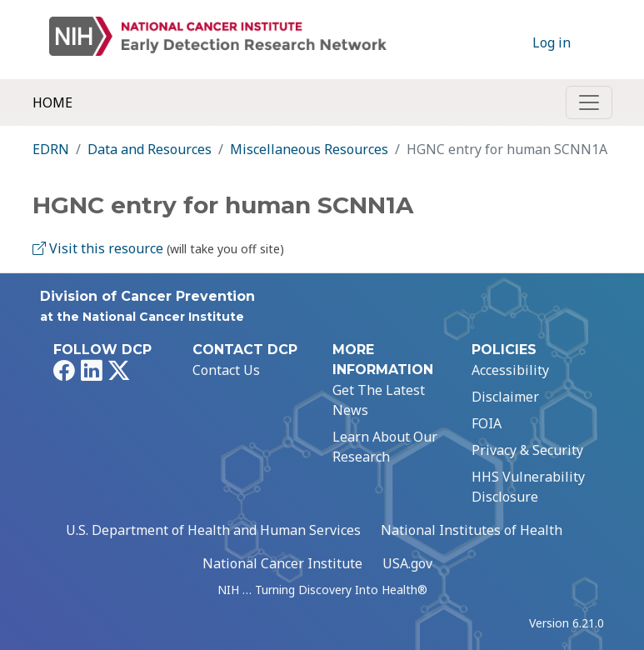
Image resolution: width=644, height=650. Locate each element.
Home (52, 102)
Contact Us (226, 370)
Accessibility (510, 370)
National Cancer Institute (282, 563)
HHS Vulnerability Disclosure (528, 487)
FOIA (487, 423)
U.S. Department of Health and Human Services (213, 530)
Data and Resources (150, 149)
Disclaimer (505, 397)
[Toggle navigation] (589, 102)
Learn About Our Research (385, 447)
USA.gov (407, 563)
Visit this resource (98, 248)
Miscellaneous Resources (309, 149)
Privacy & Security (527, 450)
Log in (552, 42)
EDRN (51, 149)
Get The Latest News (379, 400)
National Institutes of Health (472, 530)
